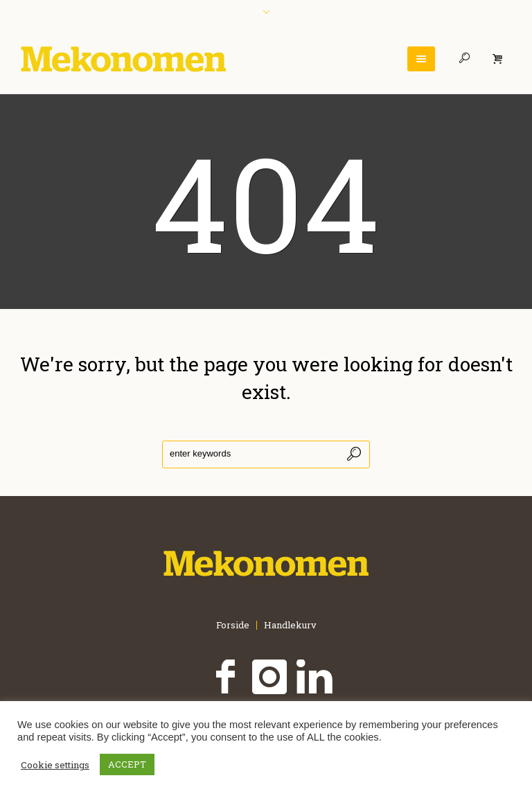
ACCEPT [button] (127, 764)
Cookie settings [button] (55, 765)
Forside (233, 625)
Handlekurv (290, 625)
